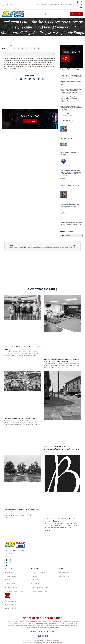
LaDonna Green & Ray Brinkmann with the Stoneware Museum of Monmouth (71, 76)
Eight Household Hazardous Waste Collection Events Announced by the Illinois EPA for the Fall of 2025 (71, 172)
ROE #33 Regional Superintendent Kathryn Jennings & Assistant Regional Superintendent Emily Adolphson (70, 99)
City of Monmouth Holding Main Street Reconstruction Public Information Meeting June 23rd (61, 449)
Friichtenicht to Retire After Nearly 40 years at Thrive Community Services (71, 224)
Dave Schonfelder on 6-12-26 (69, 114)
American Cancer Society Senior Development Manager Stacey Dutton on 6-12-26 (71, 108)
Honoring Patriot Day (66, 138)
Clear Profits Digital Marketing (54, 642)
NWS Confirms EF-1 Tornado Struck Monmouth (21, 510)
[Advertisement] (30, 95)
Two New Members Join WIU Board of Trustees (21, 419)
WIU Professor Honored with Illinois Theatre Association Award (70, 206)
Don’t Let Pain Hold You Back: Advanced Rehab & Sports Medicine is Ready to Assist (61, 360)
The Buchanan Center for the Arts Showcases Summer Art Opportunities (60, 520)
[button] (15, 5)
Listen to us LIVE (30, 116)
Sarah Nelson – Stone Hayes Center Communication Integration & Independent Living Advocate (71, 91)
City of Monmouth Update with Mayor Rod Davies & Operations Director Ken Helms (71, 83)
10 (52, 531)
